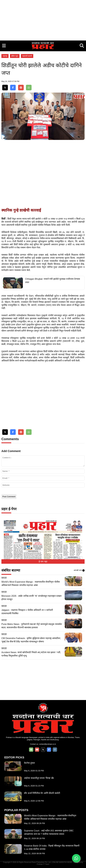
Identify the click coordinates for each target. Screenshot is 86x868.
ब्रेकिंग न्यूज (15, 56)
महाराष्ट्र (5, 56)
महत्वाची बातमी (27, 56)
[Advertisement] (43, 20)
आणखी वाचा (79, 570)
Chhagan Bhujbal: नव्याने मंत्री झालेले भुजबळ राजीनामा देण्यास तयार (53, 281)
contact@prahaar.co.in (47, 744)
